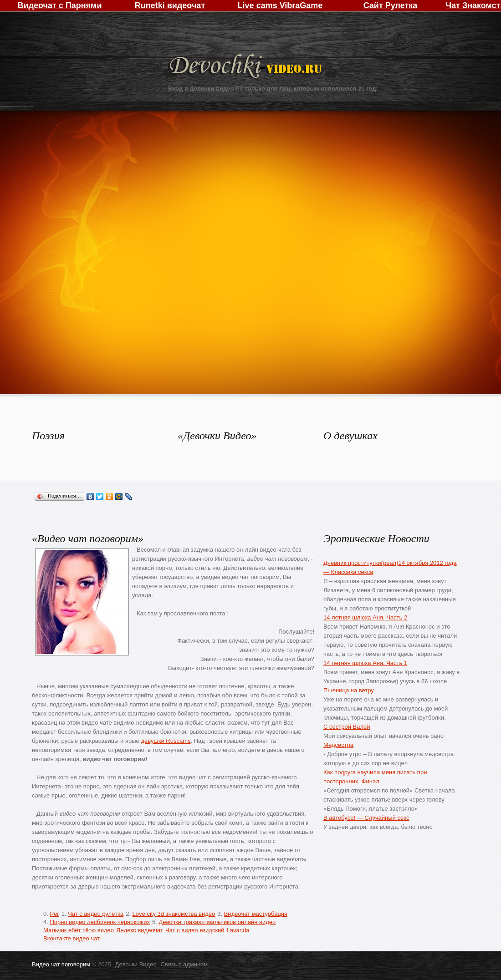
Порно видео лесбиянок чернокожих (100, 922)
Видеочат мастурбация (256, 914)
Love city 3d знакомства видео (174, 914)
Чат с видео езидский (195, 930)
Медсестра (338, 745)
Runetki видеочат (170, 5)
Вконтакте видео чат (72, 938)
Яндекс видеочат (140, 930)
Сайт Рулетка (391, 5)
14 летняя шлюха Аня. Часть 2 (365, 617)
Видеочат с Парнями (59, 5)
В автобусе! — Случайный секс (366, 818)
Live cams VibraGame (280, 5)
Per (54, 914)
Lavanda (238, 930)
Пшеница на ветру (349, 690)
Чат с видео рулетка (96, 914)
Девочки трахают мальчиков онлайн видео (217, 922)
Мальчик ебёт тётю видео (79, 930)
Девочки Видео (247, 67)
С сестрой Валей (347, 727)
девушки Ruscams (166, 741)
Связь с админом (184, 964)
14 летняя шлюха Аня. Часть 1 (365, 663)
